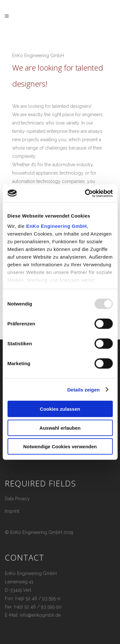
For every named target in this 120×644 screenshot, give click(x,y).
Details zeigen (83, 389)
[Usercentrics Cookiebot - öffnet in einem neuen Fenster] (85, 193)
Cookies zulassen (60, 409)
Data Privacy (17, 499)
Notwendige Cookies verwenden (60, 447)
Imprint (12, 511)
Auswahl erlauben (60, 428)
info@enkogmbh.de (40, 615)
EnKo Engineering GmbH (57, 226)
